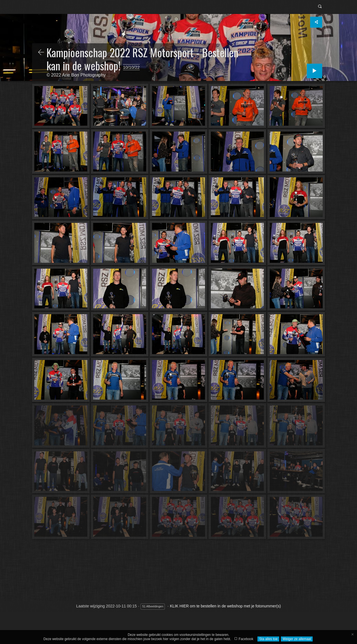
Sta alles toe (268, 639)
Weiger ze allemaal (297, 639)
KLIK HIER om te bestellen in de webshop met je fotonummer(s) (225, 606)
